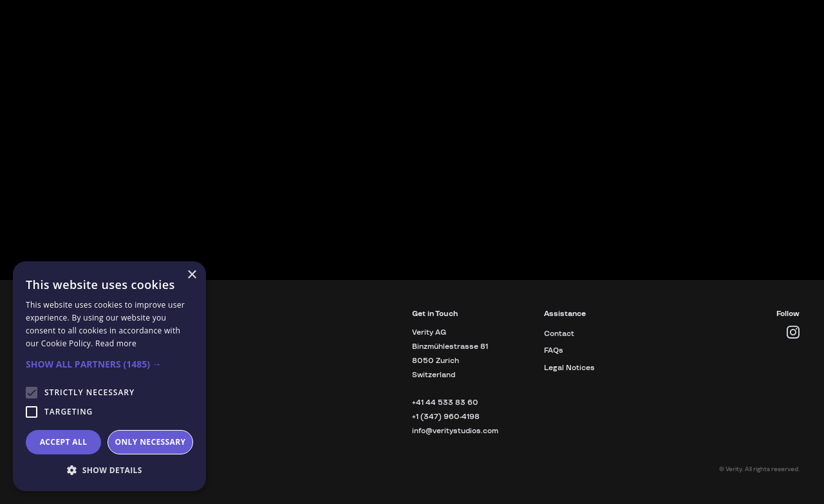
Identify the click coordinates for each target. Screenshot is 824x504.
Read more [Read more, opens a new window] (116, 343)
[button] (109, 364)
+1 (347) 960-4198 (446, 417)
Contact (559, 334)
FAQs (554, 350)
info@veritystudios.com (455, 431)
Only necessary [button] (150, 442)
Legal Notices (569, 368)
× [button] (192, 275)
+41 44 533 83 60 (445, 403)
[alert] (109, 376)
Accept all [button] (64, 442)
